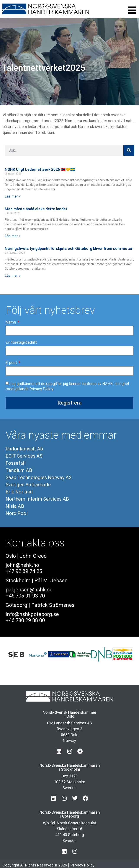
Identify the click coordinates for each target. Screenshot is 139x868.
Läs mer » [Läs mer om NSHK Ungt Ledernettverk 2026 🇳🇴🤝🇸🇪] (13, 196)
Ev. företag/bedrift (21, 343)
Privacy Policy (83, 865)
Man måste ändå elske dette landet (36, 209)
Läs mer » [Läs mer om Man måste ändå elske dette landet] (13, 236)
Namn (11, 322)
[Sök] (129, 150)
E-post (12, 363)
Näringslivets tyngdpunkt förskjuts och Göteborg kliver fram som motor (69, 248)
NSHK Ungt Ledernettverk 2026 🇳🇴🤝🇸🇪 (40, 169)
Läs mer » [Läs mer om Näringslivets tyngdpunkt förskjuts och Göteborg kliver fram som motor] (13, 276)
